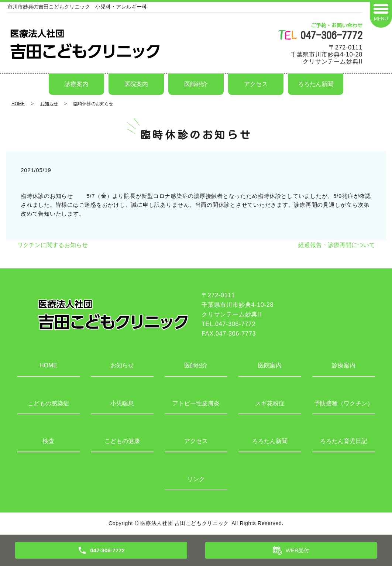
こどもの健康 (122, 441)
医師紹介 (196, 84)
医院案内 (136, 84)
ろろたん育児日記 (344, 441)
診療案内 (76, 84)
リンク (196, 479)
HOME (18, 104)
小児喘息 (122, 403)
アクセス (256, 84)
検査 (48, 441)
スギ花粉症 (270, 403)
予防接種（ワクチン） (344, 403)
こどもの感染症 (48, 403)
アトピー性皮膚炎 (196, 403)
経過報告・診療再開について (337, 245)
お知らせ (49, 104)
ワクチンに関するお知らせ (52, 245)
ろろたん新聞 (316, 84)
